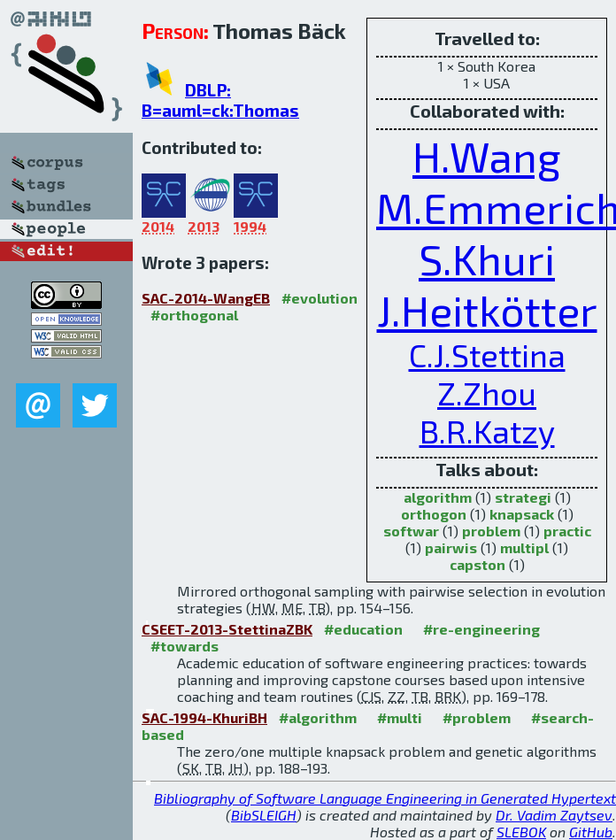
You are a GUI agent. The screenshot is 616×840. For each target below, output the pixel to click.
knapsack (522, 514)
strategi (523, 497)
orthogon (434, 514)
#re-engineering (481, 629)
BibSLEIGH (264, 815)
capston (477, 564)
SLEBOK (521, 832)
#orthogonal (194, 315)
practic (567, 531)
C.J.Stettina (487, 354)
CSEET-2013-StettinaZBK (227, 629)
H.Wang (487, 156)
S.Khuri (487, 258)
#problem (477, 717)
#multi (400, 717)
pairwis (451, 547)
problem (491, 531)
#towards (185, 646)
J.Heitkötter (487, 310)
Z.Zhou (487, 393)
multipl (524, 547)
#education (363, 629)
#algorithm (318, 717)
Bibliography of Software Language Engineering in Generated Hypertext (385, 798)
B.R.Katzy (487, 431)
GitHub (591, 832)
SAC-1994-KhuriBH (204, 717)
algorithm (438, 497)
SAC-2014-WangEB (206, 298)
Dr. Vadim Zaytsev (554, 815)
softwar (411, 531)
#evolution (320, 298)
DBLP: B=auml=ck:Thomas (220, 100)
